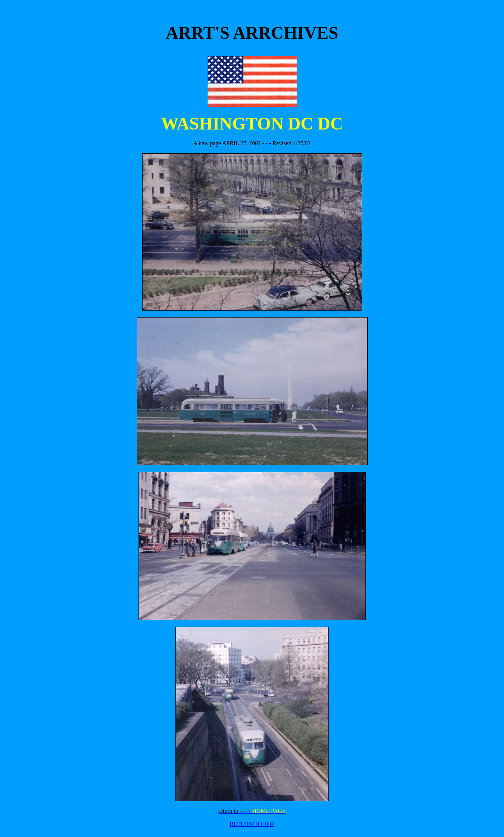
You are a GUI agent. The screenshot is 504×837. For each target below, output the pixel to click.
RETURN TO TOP (252, 824)
